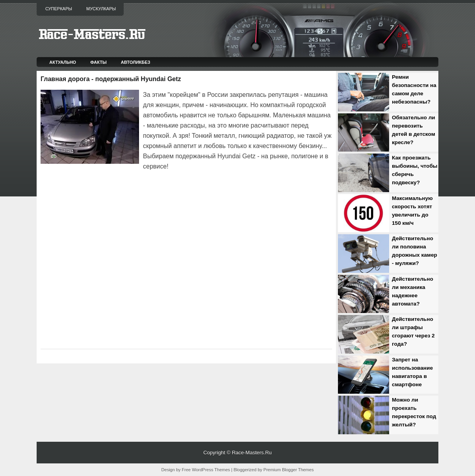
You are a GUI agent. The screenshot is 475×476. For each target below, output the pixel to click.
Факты (98, 62)
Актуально (63, 62)
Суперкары (59, 9)
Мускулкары (101, 9)
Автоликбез (136, 62)
